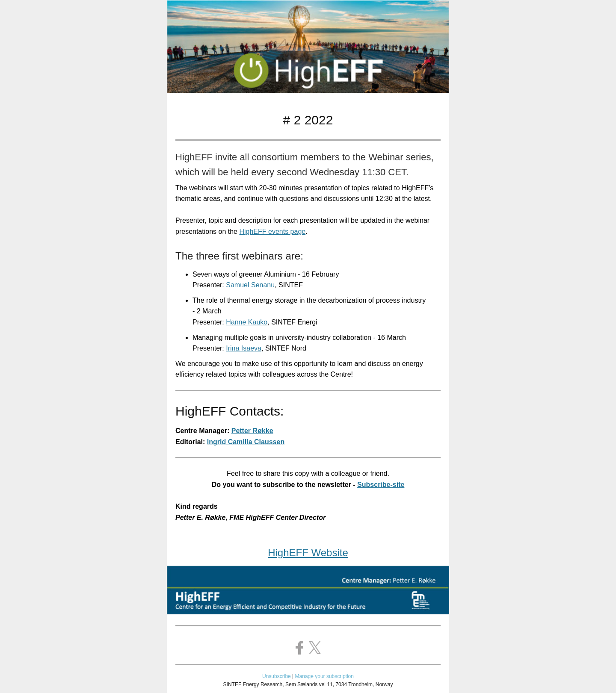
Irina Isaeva (244, 348)
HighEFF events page (272, 231)
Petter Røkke (252, 431)
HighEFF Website (308, 553)
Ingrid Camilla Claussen (246, 442)
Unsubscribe (277, 676)
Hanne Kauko (247, 322)
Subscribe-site (381, 485)
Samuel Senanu (250, 285)
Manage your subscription (324, 676)
